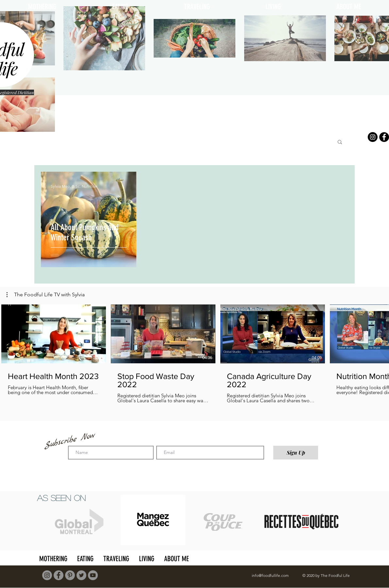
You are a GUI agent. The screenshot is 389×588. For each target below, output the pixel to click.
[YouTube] (93, 575)
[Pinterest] (70, 575)
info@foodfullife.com (270, 575)
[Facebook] (384, 137)
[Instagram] (373, 137)
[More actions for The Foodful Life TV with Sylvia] (46, 295)
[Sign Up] (296, 453)
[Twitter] (81, 575)
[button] (340, 142)
